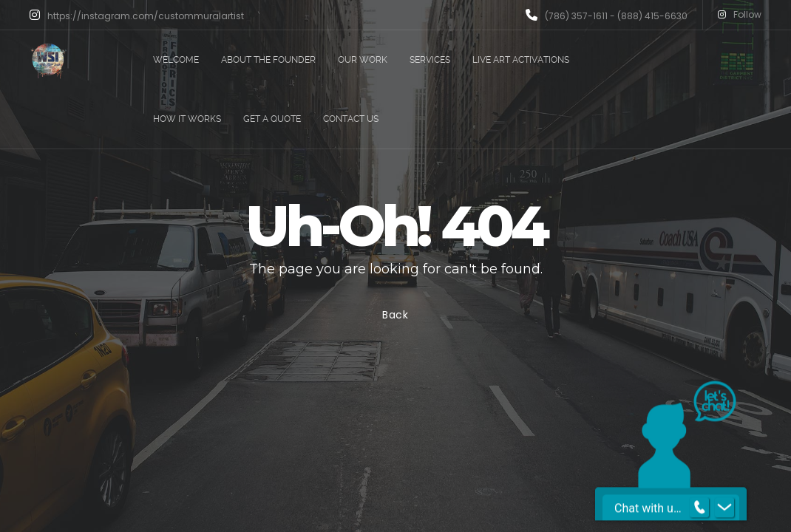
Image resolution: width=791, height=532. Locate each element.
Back (395, 315)
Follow (740, 15)
